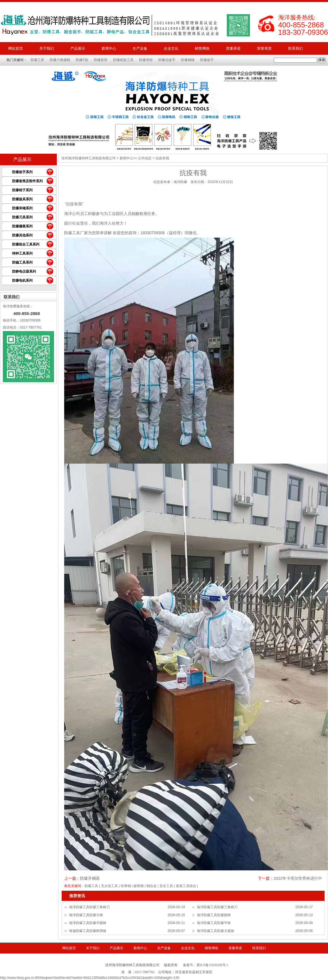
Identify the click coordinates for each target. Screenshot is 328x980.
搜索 (322, 60)
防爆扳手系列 (22, 172)
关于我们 (47, 48)
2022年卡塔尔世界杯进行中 (298, 878)
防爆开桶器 (90, 878)
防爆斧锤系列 (22, 208)
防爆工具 (37, 60)
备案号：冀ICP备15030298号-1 (206, 965)
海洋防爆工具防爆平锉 (214, 923)
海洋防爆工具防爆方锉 (86, 915)
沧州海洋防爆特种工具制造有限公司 (89, 158)
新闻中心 (109, 48)
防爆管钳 (146, 60)
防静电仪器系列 (24, 271)
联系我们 (295, 48)
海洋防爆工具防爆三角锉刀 (89, 907)
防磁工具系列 (22, 262)
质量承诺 (233, 48)
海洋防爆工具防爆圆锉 (214, 915)
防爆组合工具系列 (26, 244)
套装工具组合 (186, 886)
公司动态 (145, 158)
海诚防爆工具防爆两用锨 (88, 931)
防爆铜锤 (188, 60)
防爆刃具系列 (22, 217)
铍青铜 (139, 886)
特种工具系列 (22, 253)
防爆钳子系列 (22, 190)
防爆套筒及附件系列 (27, 181)
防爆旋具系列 (22, 199)
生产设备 (140, 48)
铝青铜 (126, 886)
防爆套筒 (101, 60)
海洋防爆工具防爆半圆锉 (88, 923)
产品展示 (78, 48)
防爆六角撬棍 (60, 60)
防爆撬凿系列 (22, 226)
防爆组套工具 (123, 60)
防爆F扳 (82, 60)
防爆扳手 (207, 60)
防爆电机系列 (22, 281)
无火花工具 (109, 886)
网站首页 (16, 48)
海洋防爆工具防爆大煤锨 (215, 931)
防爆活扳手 (167, 60)
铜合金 (152, 886)
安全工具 (166, 886)
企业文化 (171, 48)
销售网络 (202, 48)
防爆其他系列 (22, 235)
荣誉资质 (264, 48)
